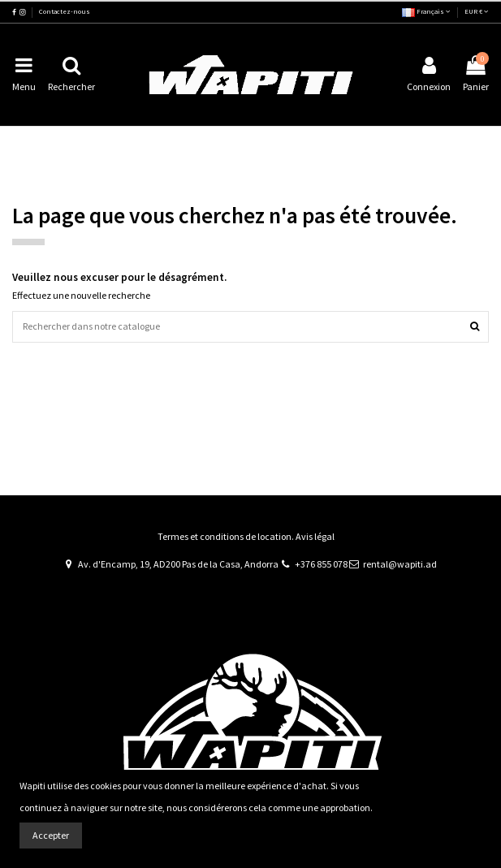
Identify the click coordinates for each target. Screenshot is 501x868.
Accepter (51, 835)
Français (426, 11)
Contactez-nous (65, 11)
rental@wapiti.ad (400, 564)
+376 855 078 (321, 564)
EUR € (477, 11)
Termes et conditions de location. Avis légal (246, 536)
